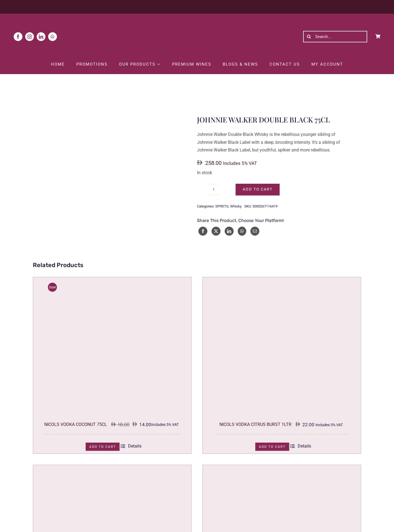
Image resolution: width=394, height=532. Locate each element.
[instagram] (30, 37)
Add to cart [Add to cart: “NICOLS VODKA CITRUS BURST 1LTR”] (272, 447)
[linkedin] (41, 37)
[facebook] (18, 37)
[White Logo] (197, 19)
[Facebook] (203, 231)
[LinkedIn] (229, 231)
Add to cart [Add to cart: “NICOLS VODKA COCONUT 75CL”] (103, 447)
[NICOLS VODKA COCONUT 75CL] (112, 281)
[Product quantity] (214, 189)
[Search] (309, 37)
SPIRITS (222, 206)
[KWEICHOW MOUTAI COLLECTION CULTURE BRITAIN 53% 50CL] (112, 469)
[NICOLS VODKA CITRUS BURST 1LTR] (282, 281)
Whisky (236, 206)
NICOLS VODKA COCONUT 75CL (76, 424)
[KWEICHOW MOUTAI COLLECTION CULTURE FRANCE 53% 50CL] (282, 469)
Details (131, 446)
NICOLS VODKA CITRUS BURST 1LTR (255, 424)
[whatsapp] (53, 37)
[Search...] (335, 37)
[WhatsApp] (242, 231)
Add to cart (258, 189)
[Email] (255, 231)
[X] (216, 231)
